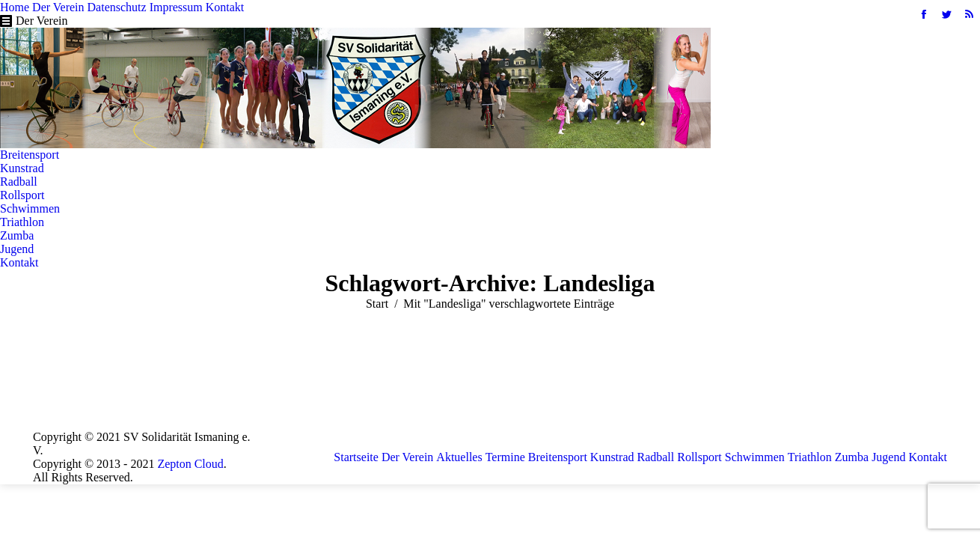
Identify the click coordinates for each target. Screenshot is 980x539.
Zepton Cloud (190, 464)
